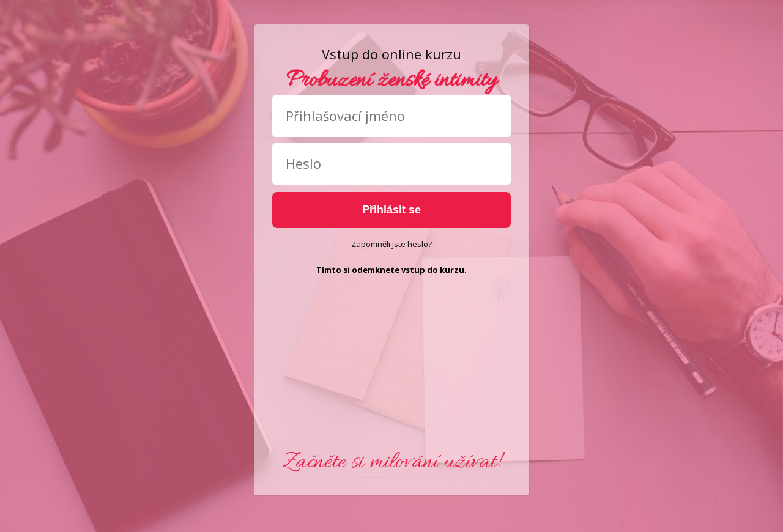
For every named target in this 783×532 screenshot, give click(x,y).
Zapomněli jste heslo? (391, 244)
